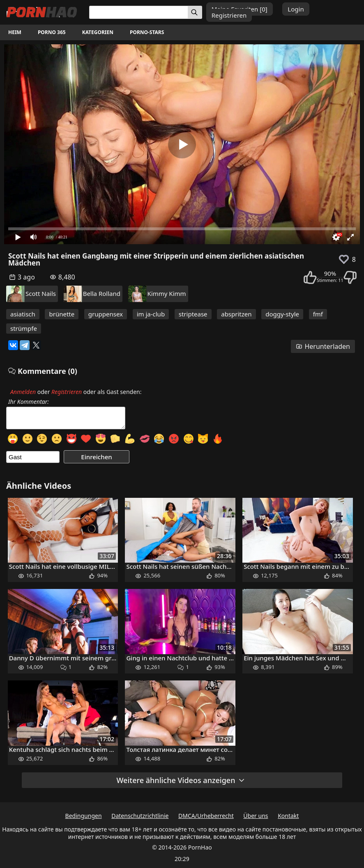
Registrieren (229, 15)
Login (296, 9)
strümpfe (24, 328)
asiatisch (23, 314)
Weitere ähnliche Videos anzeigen (181, 780)
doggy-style (282, 314)
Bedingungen (84, 816)
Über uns (256, 816)
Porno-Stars (147, 32)
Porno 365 (52, 32)
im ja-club (151, 314)
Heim (15, 32)
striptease (193, 314)
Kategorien (98, 32)
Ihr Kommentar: (29, 402)
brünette (62, 314)
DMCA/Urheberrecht (206, 816)
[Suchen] (195, 12)
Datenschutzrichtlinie (140, 816)
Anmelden (23, 392)
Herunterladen (323, 346)
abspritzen (236, 314)
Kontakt (288, 816)
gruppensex (106, 314)
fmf (318, 314)
